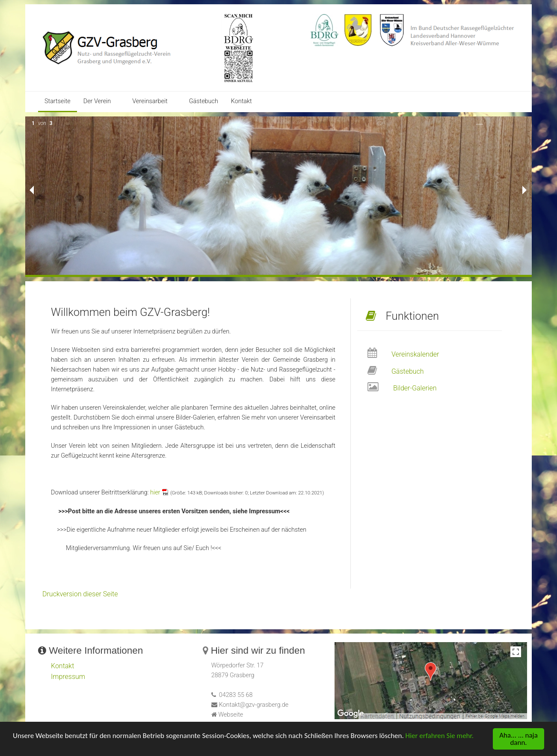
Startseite (58, 101)
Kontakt (241, 101)
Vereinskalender (415, 354)
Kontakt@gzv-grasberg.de (254, 705)
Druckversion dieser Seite (80, 594)
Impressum (68, 677)
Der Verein (97, 101)
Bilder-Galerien (415, 388)
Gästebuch (204, 101)
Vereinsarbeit (150, 101)
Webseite (231, 715)
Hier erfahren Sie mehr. (440, 736)
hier (155, 493)
